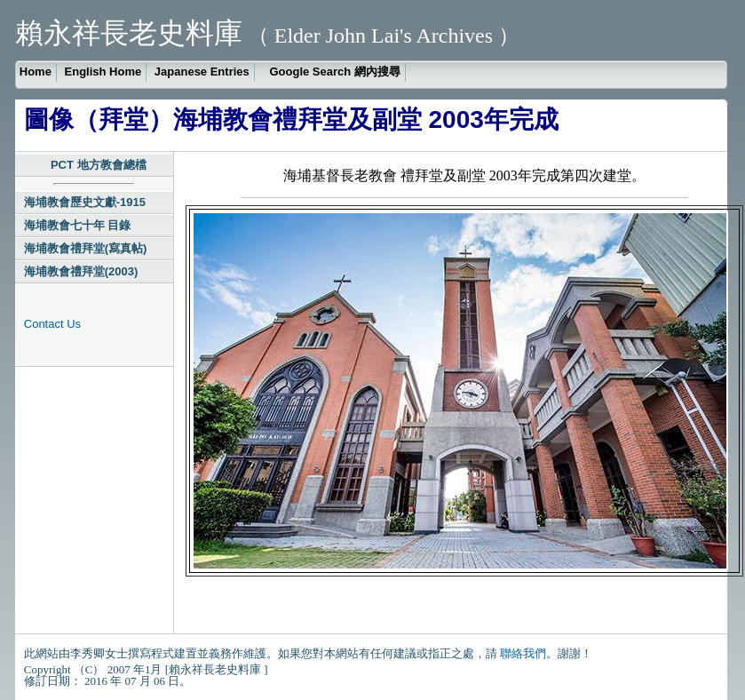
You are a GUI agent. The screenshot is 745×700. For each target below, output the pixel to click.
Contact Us (52, 324)
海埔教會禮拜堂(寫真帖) (86, 248)
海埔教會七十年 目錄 (78, 225)
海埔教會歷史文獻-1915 (85, 202)
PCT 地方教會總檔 (99, 165)
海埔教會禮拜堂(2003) (81, 271)
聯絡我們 (523, 653)
